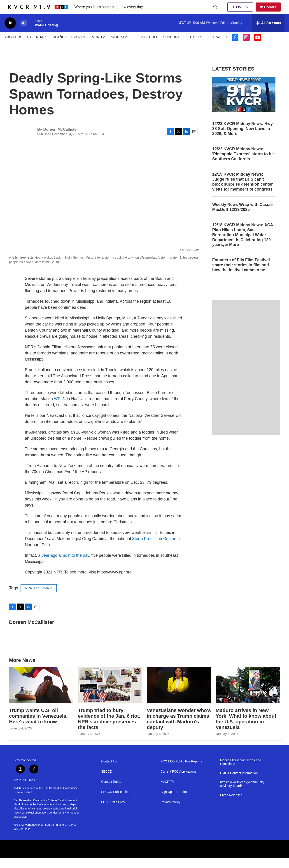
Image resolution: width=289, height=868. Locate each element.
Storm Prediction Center (154, 549)
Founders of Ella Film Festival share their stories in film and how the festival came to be (241, 275)
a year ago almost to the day (64, 565)
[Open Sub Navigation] (133, 47)
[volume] (24, 33)
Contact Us (109, 771)
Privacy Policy (170, 812)
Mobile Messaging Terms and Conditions (241, 772)
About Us (13, 47)
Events (78, 47)
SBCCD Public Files (115, 802)
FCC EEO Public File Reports (181, 771)
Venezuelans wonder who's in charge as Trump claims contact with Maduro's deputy (179, 729)
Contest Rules (111, 792)
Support (171, 47)
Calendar (36, 47)
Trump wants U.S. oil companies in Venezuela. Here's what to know (38, 726)
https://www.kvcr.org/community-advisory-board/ (243, 794)
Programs (120, 47)
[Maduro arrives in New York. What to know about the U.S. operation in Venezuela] (248, 695)
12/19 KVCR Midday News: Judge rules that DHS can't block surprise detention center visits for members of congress (242, 191)
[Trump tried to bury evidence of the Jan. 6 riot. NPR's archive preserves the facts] (110, 695)
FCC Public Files (113, 812)
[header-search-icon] (216, 12)
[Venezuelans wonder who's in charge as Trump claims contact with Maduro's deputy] (179, 695)
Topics (196, 47)
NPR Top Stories (39, 598)
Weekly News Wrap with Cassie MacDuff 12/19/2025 (242, 217)
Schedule (149, 47)
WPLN (60, 409)
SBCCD (107, 782)
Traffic (220, 47)
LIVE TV (241, 12)
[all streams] (268, 33)
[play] (10, 33)
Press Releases (231, 805)
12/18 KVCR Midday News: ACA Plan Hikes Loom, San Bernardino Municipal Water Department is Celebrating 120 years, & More (243, 245)
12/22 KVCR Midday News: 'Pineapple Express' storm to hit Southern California (243, 164)
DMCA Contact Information (239, 783)
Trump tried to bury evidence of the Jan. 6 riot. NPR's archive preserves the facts (109, 729)
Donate (273, 12)
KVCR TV (97, 47)
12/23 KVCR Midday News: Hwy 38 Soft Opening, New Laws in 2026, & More (242, 138)
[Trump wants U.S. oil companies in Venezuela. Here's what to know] (41, 695)
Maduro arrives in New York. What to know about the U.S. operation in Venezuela (246, 729)
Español (59, 47)
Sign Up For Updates (175, 802)
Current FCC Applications (178, 782)
